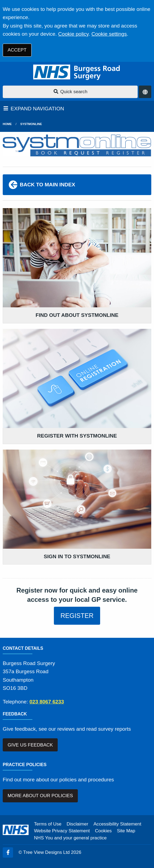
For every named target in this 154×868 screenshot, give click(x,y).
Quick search (70, 92)
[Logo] (77, 72)
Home (7, 124)
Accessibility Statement (117, 824)
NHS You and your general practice (70, 838)
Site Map (126, 831)
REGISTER (77, 616)
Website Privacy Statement (62, 831)
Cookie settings (109, 34)
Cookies (103, 831)
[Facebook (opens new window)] (8, 852)
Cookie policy (73, 34)
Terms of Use (48, 824)
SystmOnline (31, 124)
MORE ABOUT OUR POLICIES (40, 796)
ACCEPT (17, 50)
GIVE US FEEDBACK (30, 745)
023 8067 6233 (47, 702)
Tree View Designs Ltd (46, 852)
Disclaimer (78, 824)
